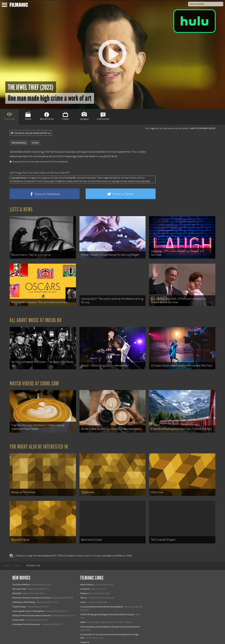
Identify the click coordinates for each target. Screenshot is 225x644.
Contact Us (85, 584)
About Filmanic (87, 580)
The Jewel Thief (19, 584)
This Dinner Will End (21, 580)
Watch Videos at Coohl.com (34, 381)
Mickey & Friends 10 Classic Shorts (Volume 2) (32, 611)
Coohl (83, 598)
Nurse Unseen (19, 615)
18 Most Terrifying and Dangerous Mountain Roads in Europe (107, 610)
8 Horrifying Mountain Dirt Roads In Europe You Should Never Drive (110, 622)
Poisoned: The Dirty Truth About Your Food (31, 593)
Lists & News (21, 209)
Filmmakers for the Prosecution (26, 620)
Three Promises (19, 602)
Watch (83, 618)
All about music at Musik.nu (36, 319)
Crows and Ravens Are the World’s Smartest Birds (102, 602)
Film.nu (84, 593)
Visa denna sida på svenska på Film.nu (31, 133)
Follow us (85, 589)
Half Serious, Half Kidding (24, 598)
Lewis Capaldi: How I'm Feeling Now (28, 606)
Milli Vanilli (17, 589)
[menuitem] (6, 561)
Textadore (85, 638)
